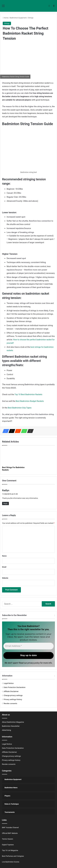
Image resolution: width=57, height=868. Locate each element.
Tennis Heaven (7, 839)
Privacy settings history (13, 699)
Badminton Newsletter (11, 726)
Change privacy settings (13, 695)
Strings (31, 18)
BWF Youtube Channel (10, 827)
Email (4, 567)
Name (4, 556)
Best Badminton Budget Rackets (30, 401)
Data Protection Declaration (15, 687)
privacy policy (34, 663)
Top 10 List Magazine (10, 850)
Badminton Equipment (18, 18)
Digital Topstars (8, 845)
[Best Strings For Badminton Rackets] (15, 456)
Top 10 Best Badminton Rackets (28, 394)
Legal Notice (9, 683)
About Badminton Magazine (13, 722)
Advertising (6, 730)
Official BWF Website (10, 833)
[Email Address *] (28, 646)
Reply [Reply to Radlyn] (5, 503)
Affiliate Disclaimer (11, 691)
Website (5, 578)
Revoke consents (10, 703)
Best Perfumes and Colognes (13, 856)
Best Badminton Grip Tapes (20, 408)
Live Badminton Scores (11, 862)
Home (6, 18)
